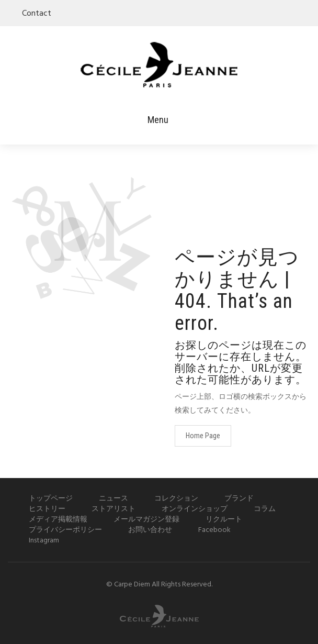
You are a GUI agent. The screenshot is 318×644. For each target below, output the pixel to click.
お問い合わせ (150, 530)
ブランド (239, 499)
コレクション (176, 499)
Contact (37, 14)
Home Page (203, 436)
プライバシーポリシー (65, 530)
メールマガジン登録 (146, 520)
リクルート (224, 520)
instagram (303, 13)
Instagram (44, 541)
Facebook (214, 530)
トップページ (51, 499)
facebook (290, 13)
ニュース (113, 499)
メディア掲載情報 (58, 520)
